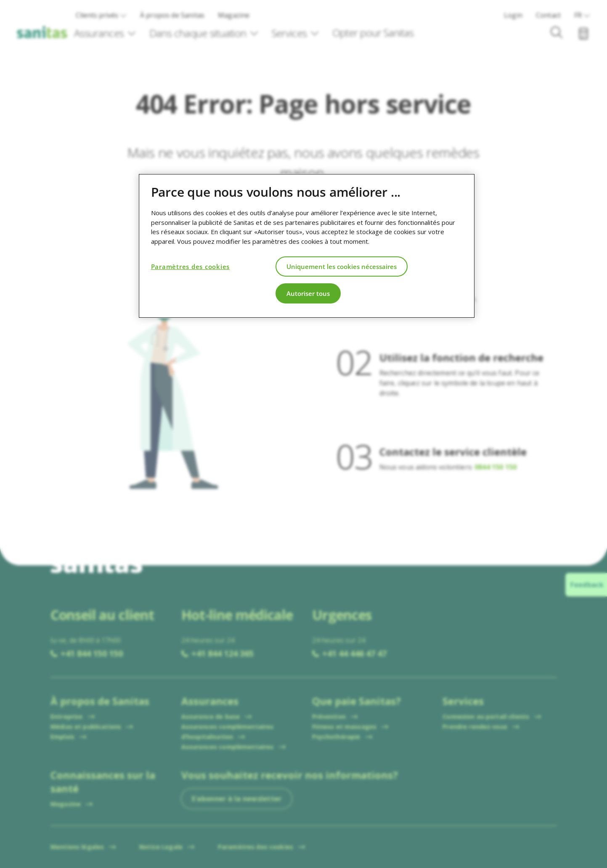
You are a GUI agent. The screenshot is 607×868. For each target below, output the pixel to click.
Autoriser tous (308, 293)
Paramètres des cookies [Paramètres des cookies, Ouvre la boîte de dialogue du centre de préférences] (191, 266)
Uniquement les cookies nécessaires (342, 266)
